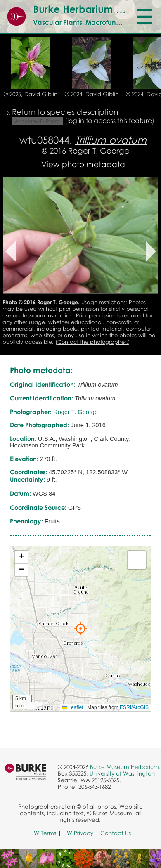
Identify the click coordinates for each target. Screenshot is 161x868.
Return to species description (65, 112)
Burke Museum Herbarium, (125, 767)
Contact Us (116, 833)
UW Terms (43, 833)
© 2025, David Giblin (31, 94)
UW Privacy (78, 833)
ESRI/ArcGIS (134, 707)
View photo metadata (83, 164)
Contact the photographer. (93, 342)
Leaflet (72, 707)
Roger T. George (99, 150)
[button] (80, 629)
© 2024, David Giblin (92, 94)
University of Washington (122, 773)
